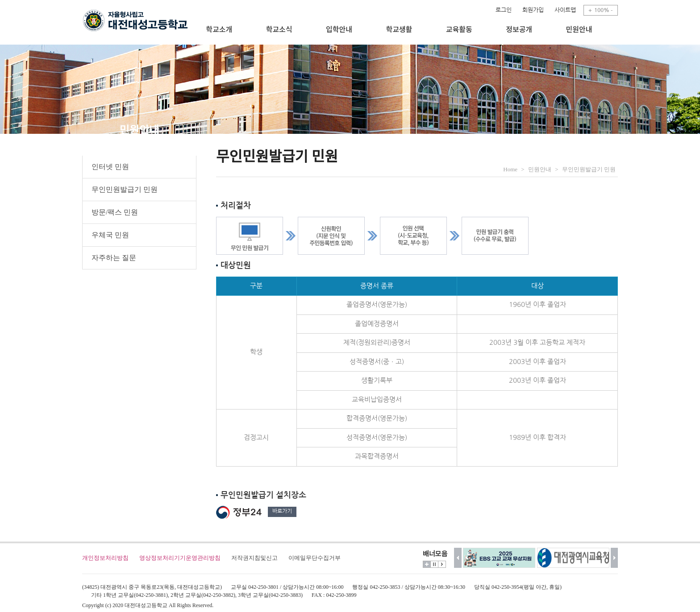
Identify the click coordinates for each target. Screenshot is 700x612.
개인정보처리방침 (105, 558)
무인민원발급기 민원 (125, 189)
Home (510, 169)
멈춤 (434, 564)
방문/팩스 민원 (115, 212)
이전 (458, 558)
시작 (442, 564)
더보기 (427, 564)
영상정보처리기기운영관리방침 (180, 558)
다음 (615, 558)
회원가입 (533, 10)
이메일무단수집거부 (315, 558)
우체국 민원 (110, 235)
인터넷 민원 (110, 167)
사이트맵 (565, 10)
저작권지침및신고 (254, 558)
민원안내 (540, 169)
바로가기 (282, 511)
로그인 (504, 10)
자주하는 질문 (114, 258)
